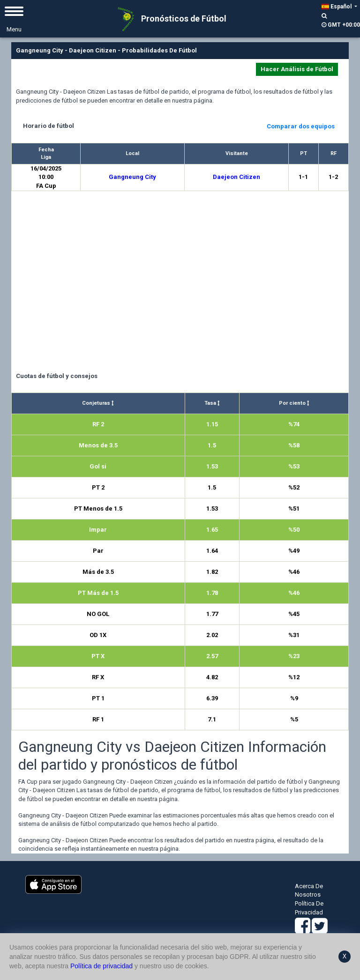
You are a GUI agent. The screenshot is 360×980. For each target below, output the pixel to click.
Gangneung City (132, 177)
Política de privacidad (101, 966)
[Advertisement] (180, 283)
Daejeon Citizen (236, 177)
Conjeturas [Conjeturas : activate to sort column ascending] (98, 403)
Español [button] (337, 7)
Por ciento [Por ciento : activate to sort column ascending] (294, 403)
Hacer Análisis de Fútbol (297, 69)
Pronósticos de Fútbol (169, 19)
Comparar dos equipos (301, 126)
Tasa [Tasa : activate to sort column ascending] (212, 403)
